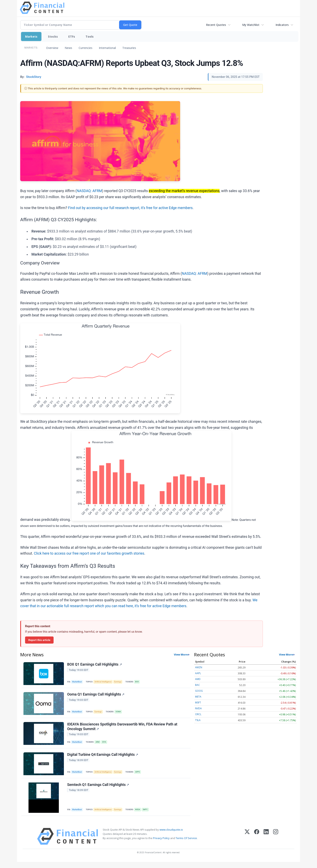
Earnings (120, 682)
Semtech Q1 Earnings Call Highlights (98, 790)
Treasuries (129, 48)
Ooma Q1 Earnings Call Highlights (96, 696)
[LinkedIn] (266, 842)
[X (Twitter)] (247, 842)
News (68, 48)
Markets (31, 36)
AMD (198, 679)
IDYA (106, 745)
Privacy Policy (161, 844)
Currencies (86, 48)
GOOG (199, 691)
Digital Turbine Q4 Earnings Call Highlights (103, 759)
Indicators (282, 25)
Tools (90, 36)
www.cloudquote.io (171, 836)
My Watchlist (251, 25)
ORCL (198, 714)
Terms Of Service (186, 844)
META (198, 697)
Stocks (53, 36)
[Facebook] (257, 842)
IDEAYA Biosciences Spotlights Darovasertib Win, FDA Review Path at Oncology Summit (123, 729)
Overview (52, 48)
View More (181, 654)
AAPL (198, 673)
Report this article (39, 640)
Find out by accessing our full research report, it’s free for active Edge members (130, 208)
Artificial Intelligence (105, 682)
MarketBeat (78, 682)
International (107, 48)
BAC (198, 685)
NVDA (141, 815)
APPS (141, 776)
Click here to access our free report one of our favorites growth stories (89, 553)
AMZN (199, 667)
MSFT (198, 703)
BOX (140, 682)
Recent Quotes (216, 25)
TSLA (198, 720)
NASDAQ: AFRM (89, 191)
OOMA (120, 713)
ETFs (72, 36)
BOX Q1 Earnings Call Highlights (95, 665)
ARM (99, 745)
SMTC (149, 815)
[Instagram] (276, 842)
